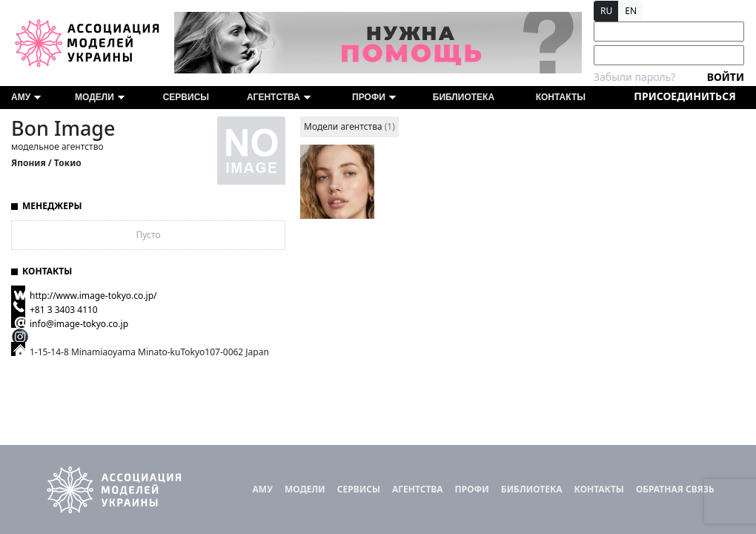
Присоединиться (684, 96)
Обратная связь (675, 489)
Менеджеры (52, 206)
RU (606, 11)
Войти (726, 77)
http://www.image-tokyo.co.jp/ (93, 296)
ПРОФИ (374, 97)
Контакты (561, 97)
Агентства (279, 97)
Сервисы (186, 97)
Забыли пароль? (634, 77)
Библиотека (464, 97)
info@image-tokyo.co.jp (79, 324)
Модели (100, 97)
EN (631, 11)
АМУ (26, 97)
